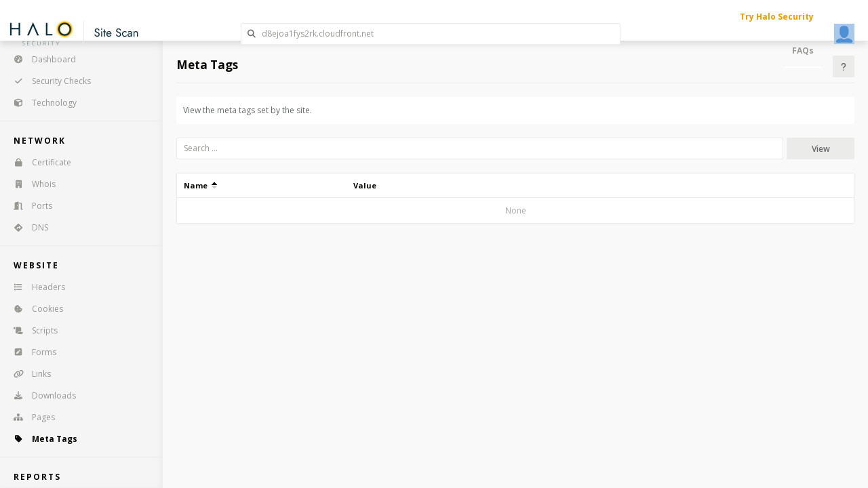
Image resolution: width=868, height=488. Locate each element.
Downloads (40, 395)
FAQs (803, 50)
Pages (30, 417)
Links (28, 374)
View (821, 149)
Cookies (34, 309)
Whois (30, 184)
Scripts (31, 330)
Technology (41, 103)
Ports (28, 206)
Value (365, 185)
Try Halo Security (777, 17)
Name (200, 185)
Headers (35, 287)
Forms (31, 352)
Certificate (38, 162)
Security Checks (48, 81)
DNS (26, 227)
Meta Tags (41, 439)
